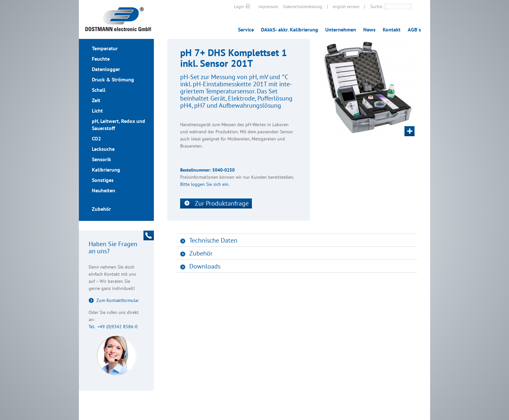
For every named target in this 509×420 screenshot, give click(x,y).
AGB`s (414, 30)
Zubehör (101, 209)
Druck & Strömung (113, 79)
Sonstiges (103, 180)
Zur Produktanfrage (222, 203)
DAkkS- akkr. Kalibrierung (290, 30)
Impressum (268, 7)
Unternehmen (341, 30)
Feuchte (101, 59)
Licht (97, 111)
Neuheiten (104, 190)
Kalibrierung (106, 170)
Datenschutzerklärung (303, 7)
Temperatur (105, 48)
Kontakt (392, 30)
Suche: (376, 6)
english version (346, 7)
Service (246, 30)
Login (239, 7)
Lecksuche (103, 149)
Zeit (96, 100)
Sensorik (101, 159)
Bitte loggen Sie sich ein (204, 184)
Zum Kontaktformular (118, 300)
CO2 (96, 138)
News (369, 30)
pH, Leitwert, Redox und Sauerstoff (118, 125)
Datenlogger (106, 69)
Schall (99, 90)
